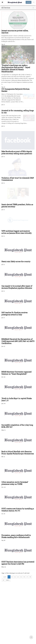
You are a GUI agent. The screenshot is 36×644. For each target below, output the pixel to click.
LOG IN (29, 2)
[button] (2, 2)
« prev (5, 577)
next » (8, 580)
